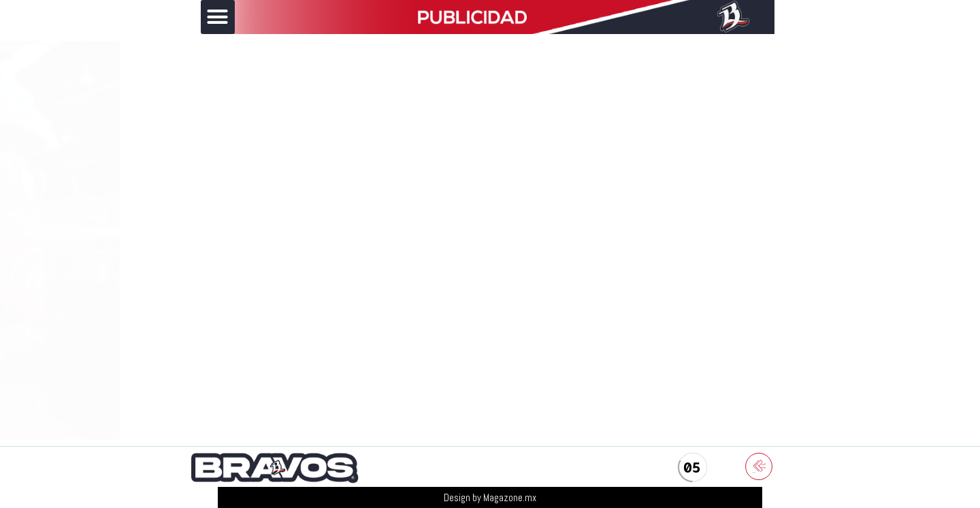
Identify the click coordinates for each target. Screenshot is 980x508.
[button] (218, 17)
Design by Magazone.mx (490, 497)
